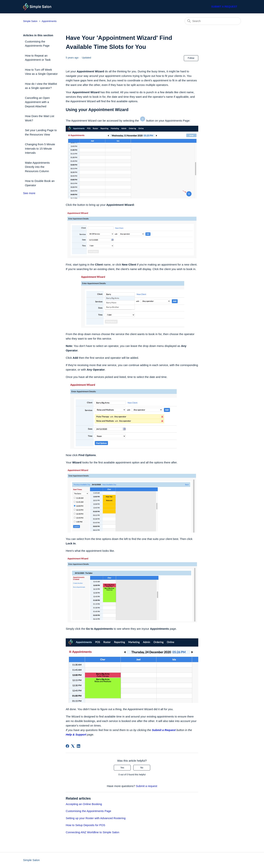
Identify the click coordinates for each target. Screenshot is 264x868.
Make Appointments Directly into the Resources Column (37, 167)
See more (29, 193)
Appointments (49, 21)
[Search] (213, 21)
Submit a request (224, 7)
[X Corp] (73, 746)
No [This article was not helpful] (142, 768)
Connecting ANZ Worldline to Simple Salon (92, 832)
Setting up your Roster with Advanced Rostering (96, 818)
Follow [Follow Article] (191, 58)
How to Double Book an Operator (40, 183)
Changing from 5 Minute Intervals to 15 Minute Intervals (40, 148)
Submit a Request (164, 730)
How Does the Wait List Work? (40, 118)
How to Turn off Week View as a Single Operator (41, 72)
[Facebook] (67, 746)
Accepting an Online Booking (84, 804)
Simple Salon (30, 21)
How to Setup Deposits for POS (85, 825)
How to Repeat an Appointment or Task (38, 58)
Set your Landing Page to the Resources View (41, 132)
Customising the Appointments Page (37, 44)
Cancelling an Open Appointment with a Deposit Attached (37, 102)
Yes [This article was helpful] (122, 768)
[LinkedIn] (78, 746)
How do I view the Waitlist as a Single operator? (41, 86)
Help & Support (76, 734)
